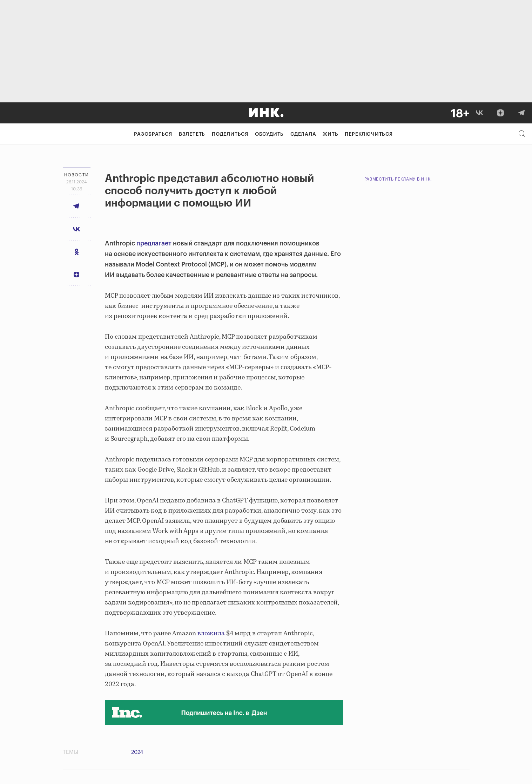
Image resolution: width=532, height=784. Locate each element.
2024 (137, 752)
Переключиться (369, 134)
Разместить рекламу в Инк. (398, 179)
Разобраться (153, 134)
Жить (330, 134)
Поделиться (230, 134)
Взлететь (192, 134)
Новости (77, 175)
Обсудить (269, 134)
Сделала (303, 134)
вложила (211, 634)
